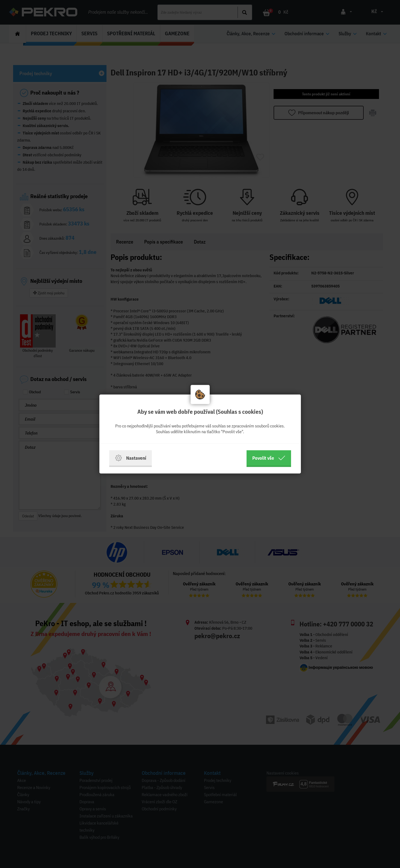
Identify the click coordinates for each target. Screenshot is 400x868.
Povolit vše (269, 458)
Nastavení (131, 458)
